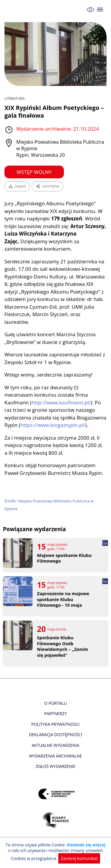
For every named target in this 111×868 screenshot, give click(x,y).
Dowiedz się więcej (86, 845)
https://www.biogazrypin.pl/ (53, 425)
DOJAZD (17, 186)
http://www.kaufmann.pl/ (61, 402)
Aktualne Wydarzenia (55, 745)
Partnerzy (55, 714)
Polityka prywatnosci (55, 724)
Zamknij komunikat (79, 858)
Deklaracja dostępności (56, 735)
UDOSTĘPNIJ (47, 186)
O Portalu (55, 703)
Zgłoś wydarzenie (55, 766)
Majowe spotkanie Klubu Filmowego (64, 558)
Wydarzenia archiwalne (55, 756)
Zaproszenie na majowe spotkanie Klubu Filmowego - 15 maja (63, 599)
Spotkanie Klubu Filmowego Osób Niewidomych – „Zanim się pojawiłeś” (63, 646)
